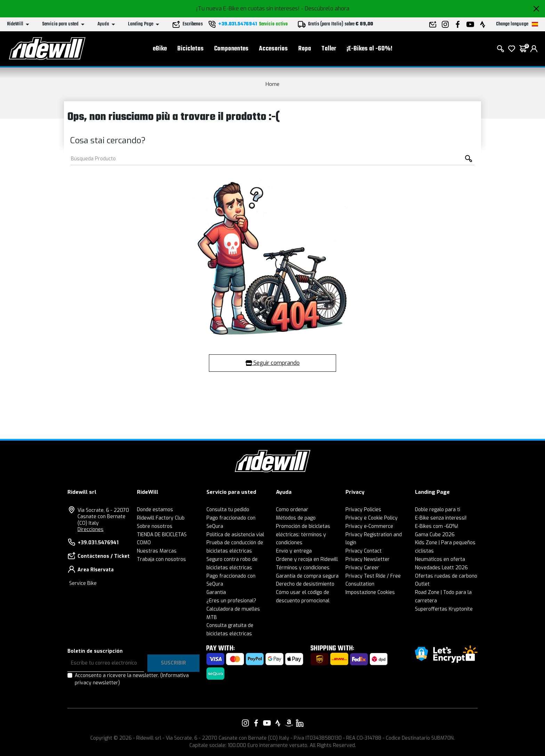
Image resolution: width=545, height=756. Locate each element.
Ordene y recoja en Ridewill (307, 559)
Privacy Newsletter (368, 559)
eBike (160, 49)
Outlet (422, 584)
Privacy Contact (364, 551)
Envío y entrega (294, 551)
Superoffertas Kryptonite (444, 609)
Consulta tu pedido (228, 510)
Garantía (216, 592)
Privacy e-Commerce (369, 526)
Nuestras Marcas (157, 551)
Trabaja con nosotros (161, 559)
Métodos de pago (296, 518)
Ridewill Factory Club (161, 518)
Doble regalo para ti (438, 510)
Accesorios (273, 49)
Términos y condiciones (303, 568)
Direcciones (91, 529)
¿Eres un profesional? (231, 601)
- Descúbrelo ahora (325, 9)
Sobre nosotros (155, 526)
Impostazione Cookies (370, 592)
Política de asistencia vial (235, 535)
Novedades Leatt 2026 (441, 568)
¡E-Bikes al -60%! (369, 49)
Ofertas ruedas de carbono (446, 576)
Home (272, 84)
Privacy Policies (363, 510)
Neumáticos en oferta (440, 559)
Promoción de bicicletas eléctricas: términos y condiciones (303, 535)
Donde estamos (155, 510)
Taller (329, 49)
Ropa (305, 49)
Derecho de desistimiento (305, 584)
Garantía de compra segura (307, 576)
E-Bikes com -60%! (437, 526)
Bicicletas (190, 49)
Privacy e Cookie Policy (372, 518)
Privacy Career (362, 568)
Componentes (231, 49)
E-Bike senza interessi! (441, 518)
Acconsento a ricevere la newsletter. (132, 679)
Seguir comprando (272, 363)
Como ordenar (292, 510)
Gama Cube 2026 (435, 535)
